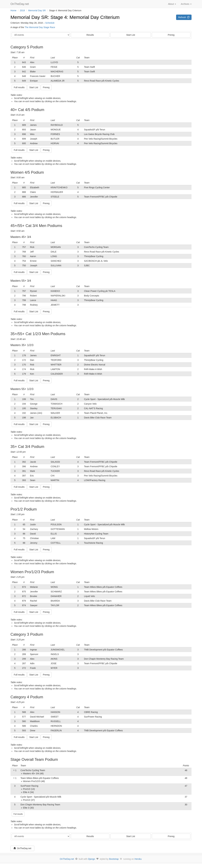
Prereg (171, 35)
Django (91, 859)
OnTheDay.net (20, 4)
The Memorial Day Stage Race (40, 27)
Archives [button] (186, 4)
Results (90, 35)
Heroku (138, 859)
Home (13, 10)
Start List (131, 35)
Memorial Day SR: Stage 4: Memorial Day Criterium (65, 17)
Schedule (50, 23)
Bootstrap (114, 859)
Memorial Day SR (37, 10)
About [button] (172, 4)
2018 (22, 10)
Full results (18, 814)
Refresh (184, 17)
